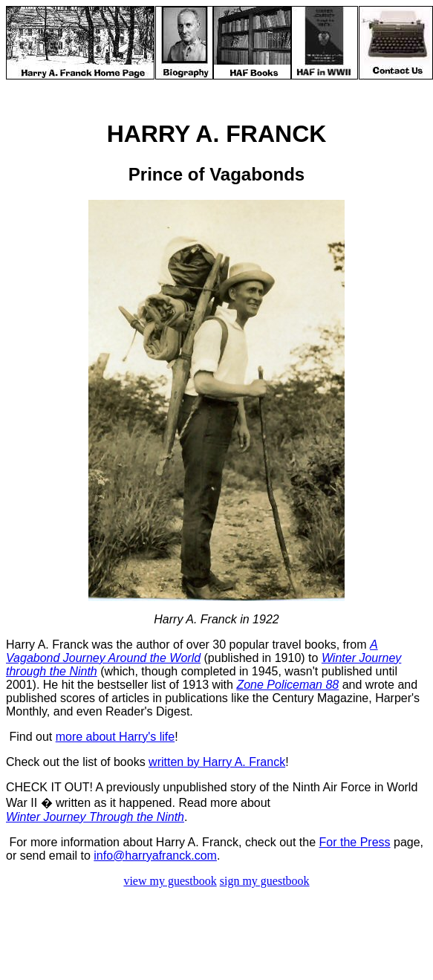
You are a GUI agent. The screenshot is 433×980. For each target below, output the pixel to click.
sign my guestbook (265, 881)
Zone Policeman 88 (287, 685)
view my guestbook (170, 881)
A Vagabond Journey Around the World (192, 651)
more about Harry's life (115, 737)
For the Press (355, 842)
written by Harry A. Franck (217, 762)
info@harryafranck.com (155, 856)
